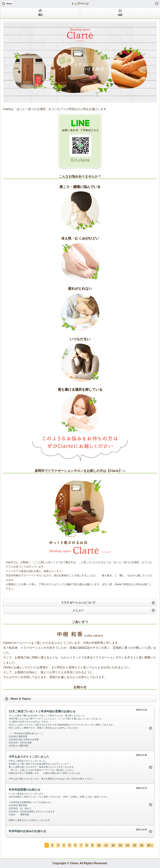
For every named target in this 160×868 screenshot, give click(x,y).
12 (113, 845)
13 (120, 845)
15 (135, 845)
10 (99, 845)
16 (142, 845)
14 (127, 845)
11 (106, 845)
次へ (150, 845)
